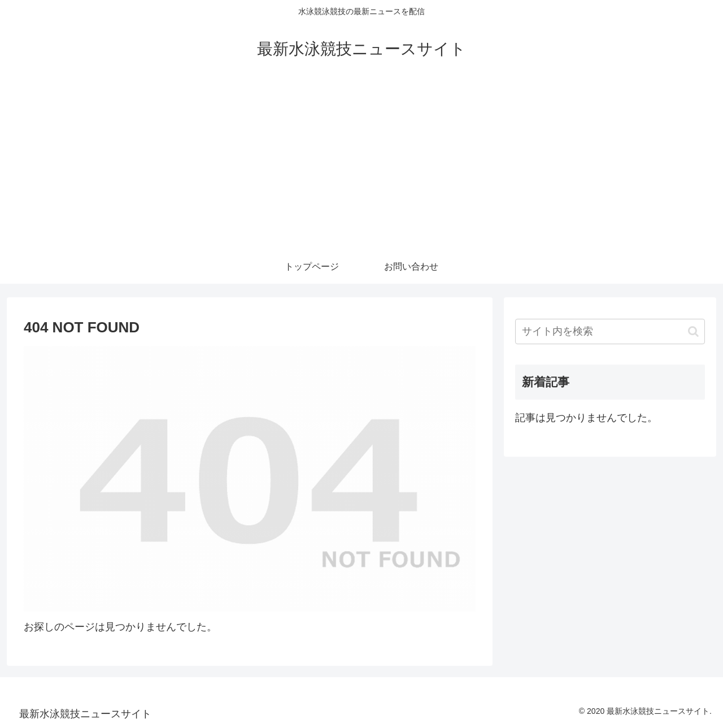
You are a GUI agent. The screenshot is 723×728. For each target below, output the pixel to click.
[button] (693, 331)
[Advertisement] (361, 165)
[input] (610, 331)
